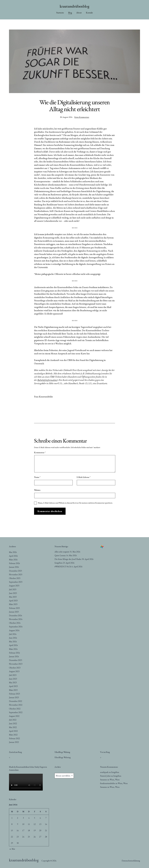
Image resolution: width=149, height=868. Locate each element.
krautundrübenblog (74, 6)
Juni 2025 (13, 593)
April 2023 (13, 686)
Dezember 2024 (16, 615)
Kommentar (40, 452)
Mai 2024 (13, 642)
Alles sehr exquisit (62, 552)
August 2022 (14, 716)
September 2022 (16, 712)
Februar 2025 (14, 608)
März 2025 (13, 604)
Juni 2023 (13, 679)
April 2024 (13, 645)
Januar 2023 (14, 697)
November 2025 (16, 574)
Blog (70, 13)
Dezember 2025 (16, 571)
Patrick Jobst (105, 776)
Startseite (60, 13)
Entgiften (58, 563)
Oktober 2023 (15, 668)
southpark (104, 772)
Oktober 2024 (15, 623)
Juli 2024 (13, 634)
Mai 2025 (13, 597)
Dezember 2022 (16, 701)
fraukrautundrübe (108, 783)
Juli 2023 (13, 675)
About (79, 13)
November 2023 (16, 664)
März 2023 (13, 690)
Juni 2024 (13, 638)
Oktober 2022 (15, 709)
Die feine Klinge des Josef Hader (68, 559)
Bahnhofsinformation (47, 380)
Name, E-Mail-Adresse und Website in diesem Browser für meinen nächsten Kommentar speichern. (75, 503)
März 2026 (13, 560)
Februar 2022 (14, 738)
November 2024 (16, 619)
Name (37, 477)
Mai (12, 849)
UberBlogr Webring (63, 757)
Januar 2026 (14, 567)
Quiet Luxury (60, 555)
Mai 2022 (13, 727)
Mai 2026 (13, 552)
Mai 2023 (13, 682)
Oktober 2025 (15, 578)
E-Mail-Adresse (84, 477)
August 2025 (14, 586)
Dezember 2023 (16, 660)
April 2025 (13, 601)
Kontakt (89, 13)
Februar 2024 (14, 653)
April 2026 (13, 556)
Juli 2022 (13, 720)
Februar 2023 (14, 694)
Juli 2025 (13, 589)
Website (37, 490)
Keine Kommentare (82, 117)
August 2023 (14, 671)
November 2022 (16, 705)
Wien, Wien (115, 780)
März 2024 (13, 649)
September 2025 (16, 582)
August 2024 (14, 630)
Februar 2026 (14, 563)
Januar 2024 (14, 656)
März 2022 (13, 735)
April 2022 (13, 731)
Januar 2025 (14, 612)
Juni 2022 (13, 723)
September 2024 (16, 627)
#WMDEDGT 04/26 (63, 567)
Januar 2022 (14, 742)
